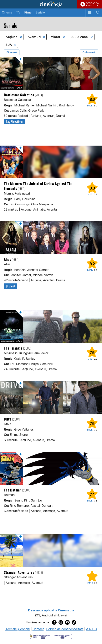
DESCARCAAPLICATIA (92, 4)
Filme (28, 12)
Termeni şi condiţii (18, 629)
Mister (56, 37)
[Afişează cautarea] (98, 13)
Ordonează (89, 52)
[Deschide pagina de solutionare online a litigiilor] (62, 636)
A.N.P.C (91, 629)
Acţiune (12, 37)
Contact (38, 629)
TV (18, 12)
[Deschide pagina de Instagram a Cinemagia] (61, 622)
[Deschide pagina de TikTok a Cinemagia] (74, 622)
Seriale (40, 12)
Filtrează (12, 52)
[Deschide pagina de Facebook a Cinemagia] (54, 622)
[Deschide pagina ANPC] (40, 636)
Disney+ (11, 286)
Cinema (7, 12)
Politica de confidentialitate (65, 629)
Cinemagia (51, 4)
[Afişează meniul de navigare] (90, 13)
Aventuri (34, 37)
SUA (9, 45)
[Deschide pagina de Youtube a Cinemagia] (67, 622)
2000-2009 (80, 37)
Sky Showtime (14, 122)
